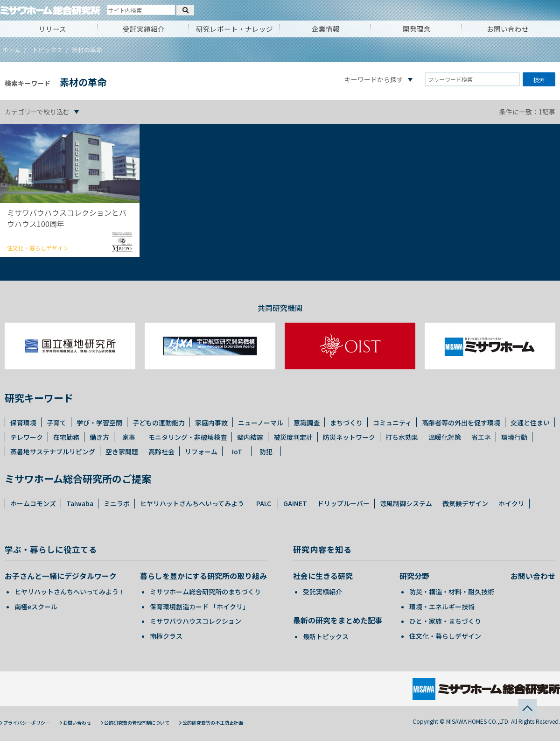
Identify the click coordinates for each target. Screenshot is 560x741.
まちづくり (346, 423)
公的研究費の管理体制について (137, 723)
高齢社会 (161, 452)
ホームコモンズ (33, 503)
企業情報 (326, 29)
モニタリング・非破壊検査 (188, 437)
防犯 (266, 452)
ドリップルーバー (343, 503)
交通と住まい (530, 423)
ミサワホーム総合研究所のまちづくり (205, 592)
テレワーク (27, 437)
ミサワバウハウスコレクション (196, 621)
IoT (237, 452)
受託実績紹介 (144, 29)
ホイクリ (511, 503)
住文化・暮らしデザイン (445, 636)
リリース (52, 29)
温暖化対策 (445, 437)
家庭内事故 (211, 423)
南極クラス (166, 636)
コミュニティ (392, 423)
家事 (129, 437)
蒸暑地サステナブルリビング (53, 452)
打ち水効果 (402, 437)
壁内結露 (250, 437)
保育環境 (23, 423)
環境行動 (514, 437)
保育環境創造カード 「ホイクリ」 (199, 607)
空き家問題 (122, 452)
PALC (264, 503)
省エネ (481, 437)
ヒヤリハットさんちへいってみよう (192, 503)
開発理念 (417, 29)
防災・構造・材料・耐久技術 (452, 592)
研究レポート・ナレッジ (234, 29)
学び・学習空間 (99, 423)
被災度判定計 (293, 437)
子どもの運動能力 (159, 423)
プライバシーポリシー (27, 723)
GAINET (295, 503)
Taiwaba (80, 503)
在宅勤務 (66, 437)
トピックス (47, 50)
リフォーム (201, 452)
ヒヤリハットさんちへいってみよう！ (70, 592)
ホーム (11, 50)
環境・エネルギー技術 (442, 607)
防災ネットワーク (349, 437)
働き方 (99, 437)
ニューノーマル (261, 423)
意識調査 (307, 423)
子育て (56, 423)
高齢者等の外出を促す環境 (461, 423)
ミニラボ (117, 503)
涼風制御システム (406, 503)
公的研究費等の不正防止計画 (213, 723)
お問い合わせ (508, 29)
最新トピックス (326, 636)
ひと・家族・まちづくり (445, 621)
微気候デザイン (465, 503)
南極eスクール (36, 607)
